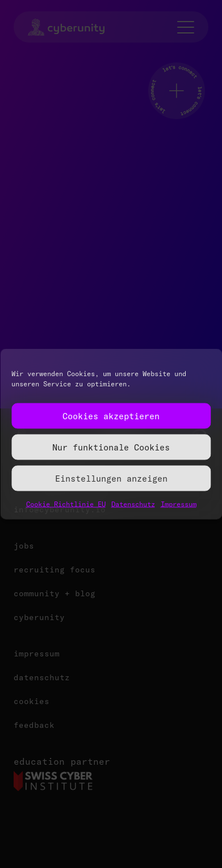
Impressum (179, 504)
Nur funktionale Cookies (111, 447)
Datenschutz (133, 504)
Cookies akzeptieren (111, 416)
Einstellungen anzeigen (111, 478)
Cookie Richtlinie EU (66, 504)
